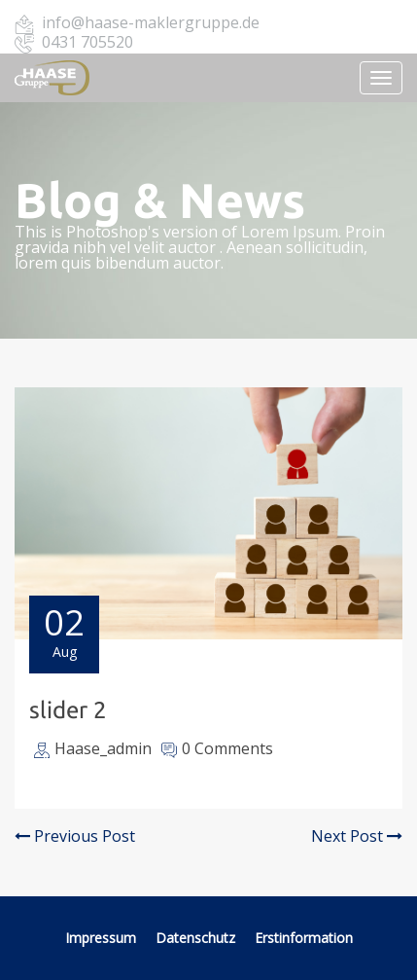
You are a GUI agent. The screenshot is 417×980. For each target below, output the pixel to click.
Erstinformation (304, 938)
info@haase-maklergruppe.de (151, 22)
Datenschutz (197, 938)
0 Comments (227, 748)
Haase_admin (103, 748)
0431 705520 (87, 42)
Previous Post (75, 836)
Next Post (357, 836)
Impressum (101, 938)
